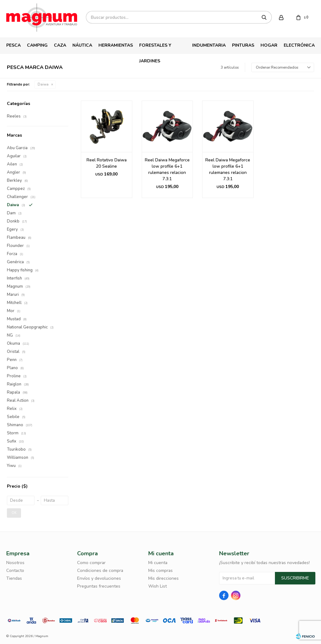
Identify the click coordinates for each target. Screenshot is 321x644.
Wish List (158, 586)
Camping (37, 45)
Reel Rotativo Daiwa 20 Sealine (107, 163)
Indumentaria (209, 45)
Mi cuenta (158, 563)
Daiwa (43, 84)
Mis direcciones (163, 578)
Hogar (269, 45)
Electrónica (299, 45)
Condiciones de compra (100, 571)
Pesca (13, 45)
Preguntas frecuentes (99, 586)
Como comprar (91, 563)
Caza (60, 45)
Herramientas (116, 45)
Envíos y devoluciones (99, 578)
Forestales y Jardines (155, 48)
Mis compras (160, 571)
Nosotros (15, 563)
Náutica (82, 45)
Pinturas (243, 45)
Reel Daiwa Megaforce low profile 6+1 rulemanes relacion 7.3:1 (167, 169)
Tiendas (14, 578)
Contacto (15, 571)
